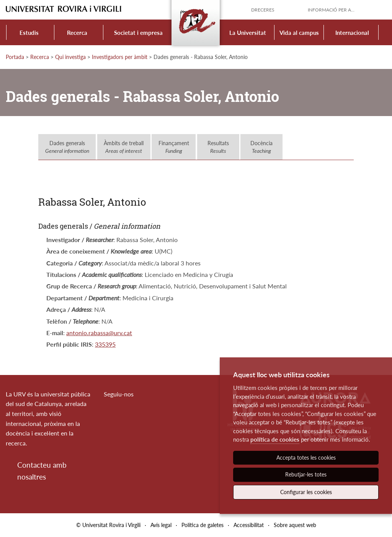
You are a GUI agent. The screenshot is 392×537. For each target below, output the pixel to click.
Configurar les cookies (306, 492)
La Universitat (248, 33)
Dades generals (67, 147)
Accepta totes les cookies (306, 458)
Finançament (174, 147)
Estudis (29, 33)
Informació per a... (331, 10)
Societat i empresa (138, 33)
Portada (15, 57)
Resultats (218, 147)
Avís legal (161, 525)
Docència (261, 147)
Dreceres (263, 10)
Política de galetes (203, 525)
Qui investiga (70, 57)
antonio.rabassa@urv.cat (99, 333)
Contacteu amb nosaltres (42, 471)
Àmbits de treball (124, 147)
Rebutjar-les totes (306, 474)
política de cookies (275, 439)
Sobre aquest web (295, 525)
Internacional (352, 33)
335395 (105, 344)
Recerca (77, 33)
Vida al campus (299, 33)
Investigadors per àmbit (120, 57)
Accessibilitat (249, 525)
